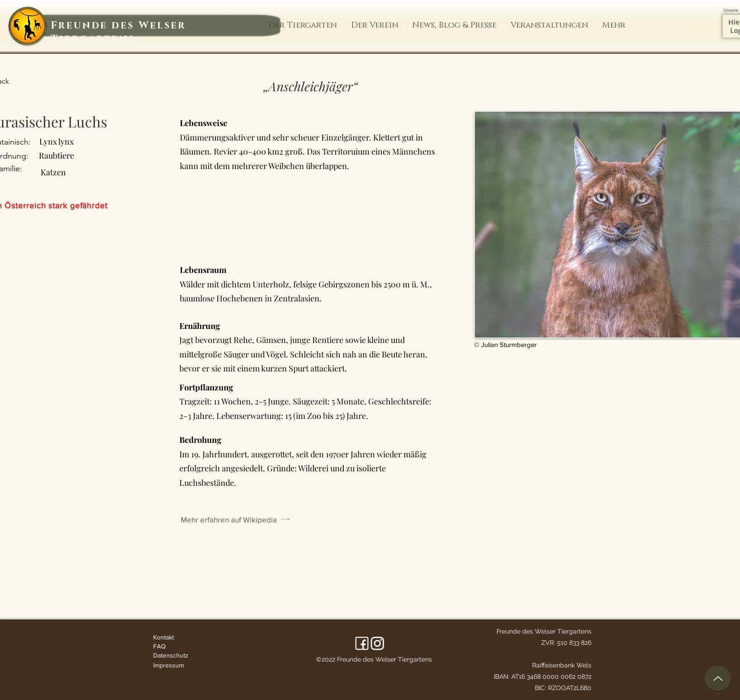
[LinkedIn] (377, 643)
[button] (303, 25)
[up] (718, 678)
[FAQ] (175, 646)
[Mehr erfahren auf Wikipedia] (243, 519)
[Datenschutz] (175, 655)
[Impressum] (175, 665)
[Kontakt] (175, 637)
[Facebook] (362, 643)
